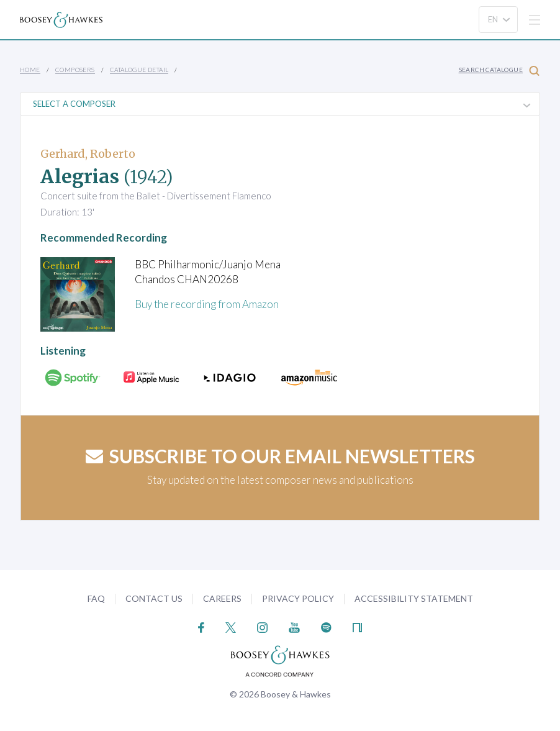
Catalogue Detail (139, 70)
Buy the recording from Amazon (207, 304)
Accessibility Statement (414, 598)
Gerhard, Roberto (88, 154)
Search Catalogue (499, 70)
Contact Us (154, 598)
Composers (75, 70)
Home (30, 70)
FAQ (96, 598)
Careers (222, 598)
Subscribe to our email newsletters (280, 456)
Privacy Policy (298, 598)
